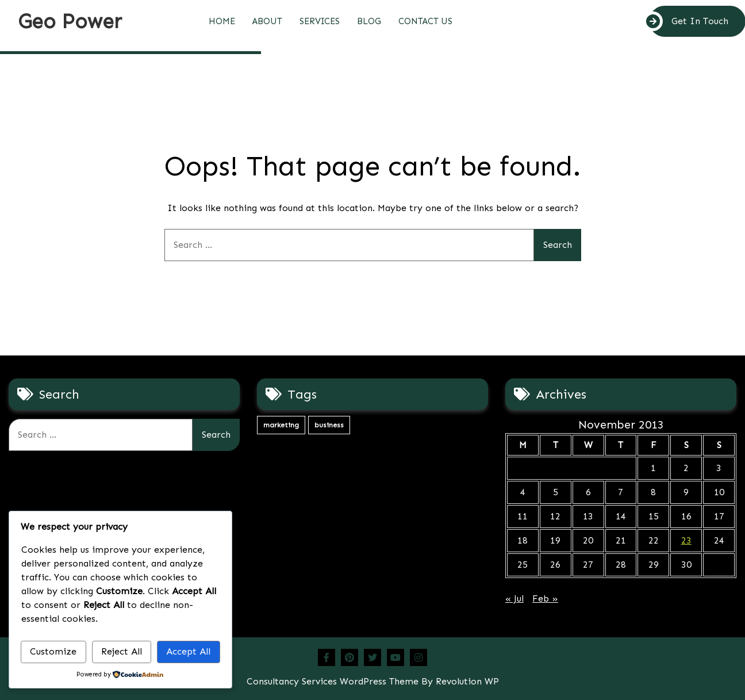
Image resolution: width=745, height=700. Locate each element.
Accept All (188, 651)
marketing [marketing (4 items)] (281, 425)
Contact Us (425, 21)
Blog (369, 21)
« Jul (514, 598)
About (267, 21)
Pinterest (350, 657)
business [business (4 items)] (329, 425)
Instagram (418, 657)
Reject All (122, 651)
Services (320, 21)
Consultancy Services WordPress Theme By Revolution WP (373, 681)
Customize (53, 651)
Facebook (327, 657)
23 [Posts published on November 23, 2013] (686, 540)
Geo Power (70, 21)
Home (222, 21)
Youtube (395, 657)
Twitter (373, 657)
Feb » (545, 598)
